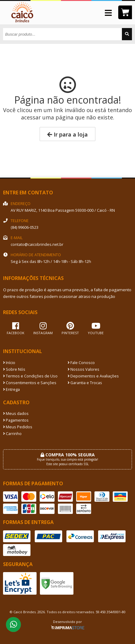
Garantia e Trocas (85, 383)
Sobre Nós (14, 369)
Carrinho (12, 434)
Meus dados (16, 414)
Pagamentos (16, 420)
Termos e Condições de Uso (30, 376)
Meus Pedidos (18, 427)
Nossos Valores (83, 369)
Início (9, 363)
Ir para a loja (67, 134)
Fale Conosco (81, 363)
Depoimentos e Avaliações (93, 376)
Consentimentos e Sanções (30, 383)
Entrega (11, 389)
